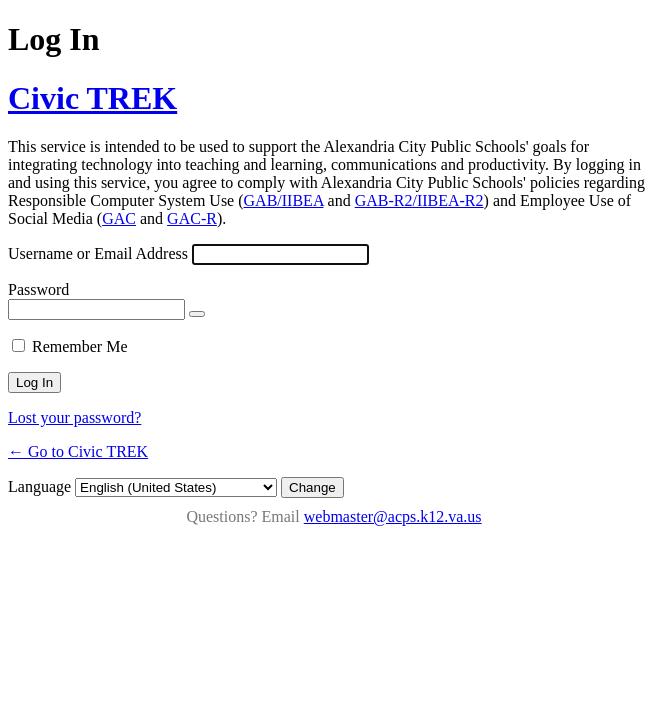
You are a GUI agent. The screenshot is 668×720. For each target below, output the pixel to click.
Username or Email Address (98, 253)
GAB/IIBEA (284, 200)
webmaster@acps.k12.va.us (393, 516)
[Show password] (197, 314)
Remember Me (80, 346)
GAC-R (192, 218)
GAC (119, 218)
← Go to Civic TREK (78, 451)
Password (38, 289)
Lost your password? (74, 417)
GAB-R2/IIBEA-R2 (419, 200)
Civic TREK (92, 98)
